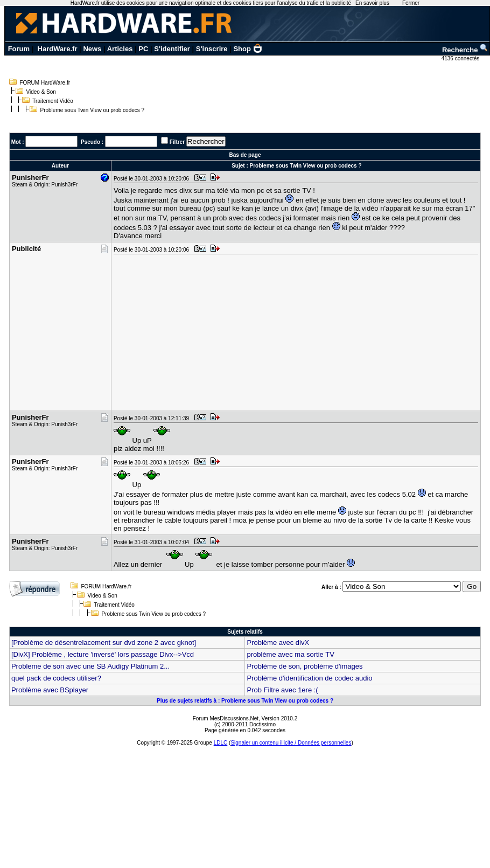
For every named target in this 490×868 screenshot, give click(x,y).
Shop (248, 49)
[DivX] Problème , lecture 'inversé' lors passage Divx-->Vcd (103, 654)
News (92, 49)
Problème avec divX (278, 643)
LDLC (221, 743)
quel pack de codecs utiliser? (56, 678)
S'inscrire (212, 49)
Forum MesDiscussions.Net (226, 718)
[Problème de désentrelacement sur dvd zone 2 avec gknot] (104, 643)
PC (143, 49)
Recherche (465, 50)
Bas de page (245, 155)
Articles (120, 49)
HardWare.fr (58, 49)
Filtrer (177, 142)
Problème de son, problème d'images (304, 666)
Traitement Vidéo (53, 101)
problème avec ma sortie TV (290, 654)
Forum (19, 49)
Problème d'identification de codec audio (309, 678)
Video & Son (41, 92)
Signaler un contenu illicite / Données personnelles (291, 743)
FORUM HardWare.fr (45, 83)
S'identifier (172, 49)
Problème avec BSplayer (50, 690)
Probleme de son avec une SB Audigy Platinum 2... (90, 666)
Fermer (411, 3)
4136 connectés (461, 58)
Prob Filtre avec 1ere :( (282, 690)
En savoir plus (372, 3)
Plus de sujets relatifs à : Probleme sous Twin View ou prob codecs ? (245, 701)
